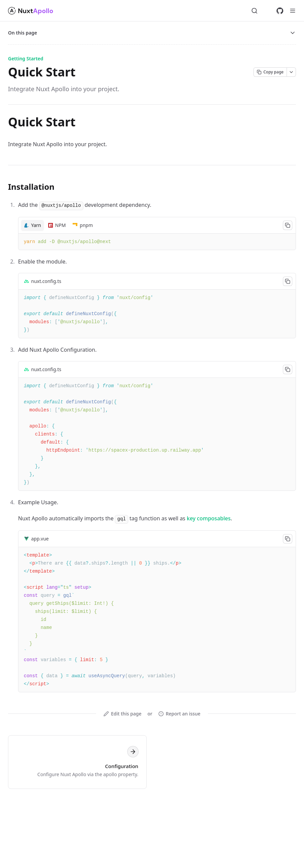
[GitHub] (280, 11)
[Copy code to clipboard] (288, 225)
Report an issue (179, 714)
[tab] (32, 225)
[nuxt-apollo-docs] (31, 11)
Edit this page (122, 714)
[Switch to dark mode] (267, 11)
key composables (209, 518)
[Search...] (254, 11)
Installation (31, 187)
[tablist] (157, 225)
